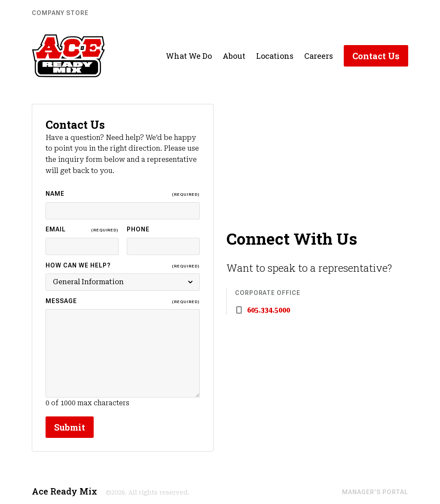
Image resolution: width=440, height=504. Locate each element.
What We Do (189, 56)
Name (123, 194)
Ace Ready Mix (64, 491)
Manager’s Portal (375, 492)
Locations (275, 56)
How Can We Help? (123, 266)
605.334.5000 (269, 310)
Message (123, 302)
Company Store (60, 13)
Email (82, 230)
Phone (138, 229)
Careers (319, 56)
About (234, 56)
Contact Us (376, 56)
